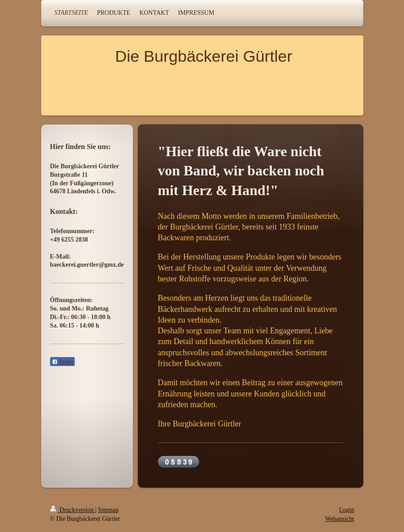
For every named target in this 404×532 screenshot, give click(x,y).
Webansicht (340, 519)
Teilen (62, 362)
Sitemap (108, 510)
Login (347, 510)
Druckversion (73, 510)
